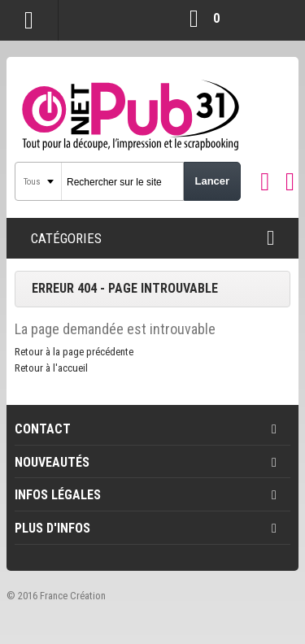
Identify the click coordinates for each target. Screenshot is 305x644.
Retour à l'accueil (51, 368)
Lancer (212, 181)
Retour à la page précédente (74, 352)
